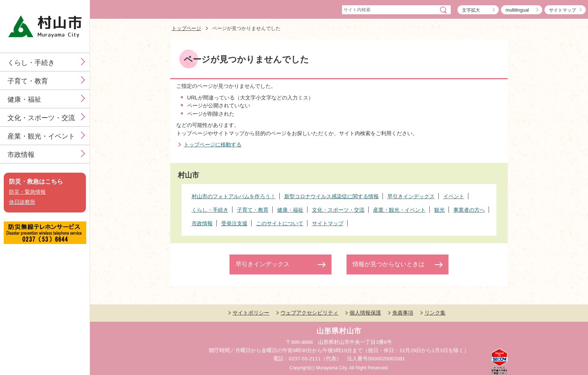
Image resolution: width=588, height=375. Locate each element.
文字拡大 (471, 10)
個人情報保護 (365, 313)
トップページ (186, 28)
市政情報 (21, 155)
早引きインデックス (262, 264)
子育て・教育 (28, 81)
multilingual (517, 10)
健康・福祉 (24, 99)
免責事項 (403, 313)
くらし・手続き (31, 63)
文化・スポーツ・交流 (41, 118)
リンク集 (435, 313)
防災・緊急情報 (27, 192)
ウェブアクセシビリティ (309, 313)
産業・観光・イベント (41, 136)
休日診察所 (22, 202)
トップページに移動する (213, 145)
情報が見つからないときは (388, 264)
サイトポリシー (251, 313)
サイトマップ (562, 10)
